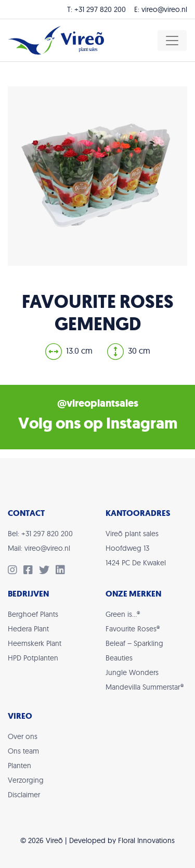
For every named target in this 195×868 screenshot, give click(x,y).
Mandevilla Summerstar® (145, 687)
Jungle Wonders (132, 672)
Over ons (23, 736)
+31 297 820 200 (100, 9)
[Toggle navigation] (172, 41)
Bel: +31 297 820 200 (40, 534)
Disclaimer (24, 795)
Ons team (23, 751)
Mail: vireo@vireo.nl (39, 548)
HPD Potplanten (33, 658)
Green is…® (123, 614)
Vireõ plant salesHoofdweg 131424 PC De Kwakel (136, 548)
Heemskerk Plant (35, 643)
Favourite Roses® (133, 629)
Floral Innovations (146, 840)
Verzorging (26, 780)
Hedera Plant (28, 629)
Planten (19, 766)
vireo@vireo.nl (164, 9)
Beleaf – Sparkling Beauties (134, 651)
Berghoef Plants (33, 614)
